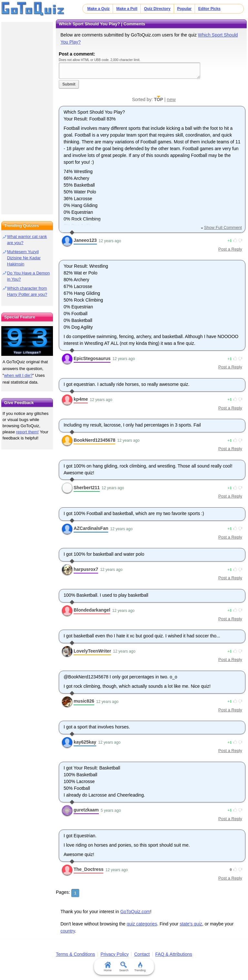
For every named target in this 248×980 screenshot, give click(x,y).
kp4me (81, 399)
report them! (27, 432)
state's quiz (191, 924)
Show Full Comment (223, 227)
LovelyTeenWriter (92, 651)
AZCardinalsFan (91, 528)
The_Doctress (89, 869)
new (171, 99)
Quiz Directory (157, 9)
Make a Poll (127, 9)
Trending (140, 967)
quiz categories (142, 924)
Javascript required (129, 71)
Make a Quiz (98, 9)
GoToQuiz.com (135, 912)
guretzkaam (86, 810)
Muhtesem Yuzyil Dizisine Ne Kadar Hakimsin (24, 258)
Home (108, 967)
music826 (84, 701)
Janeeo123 (85, 240)
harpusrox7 (86, 569)
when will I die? (18, 375)
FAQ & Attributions (174, 954)
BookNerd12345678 (94, 440)
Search (124, 967)
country (68, 931)
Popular (184, 9)
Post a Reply (230, 249)
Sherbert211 (87, 488)
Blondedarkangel (92, 610)
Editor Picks (209, 9)
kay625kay (85, 742)
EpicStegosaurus (92, 358)
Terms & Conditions (75, 954)
